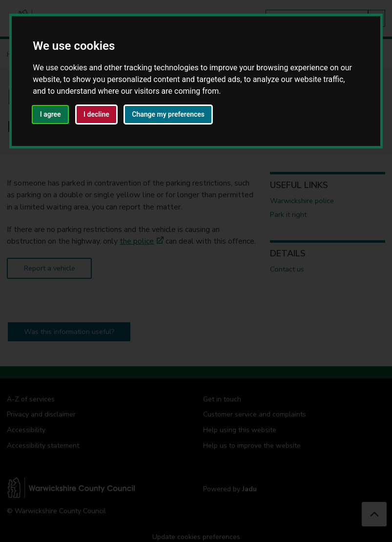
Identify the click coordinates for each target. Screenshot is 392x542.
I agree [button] (51, 114)
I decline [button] (96, 114)
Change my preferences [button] (168, 114)
